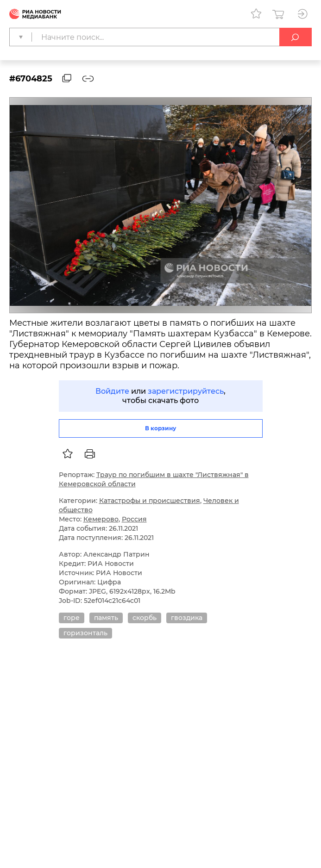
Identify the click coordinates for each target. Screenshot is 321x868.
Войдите (112, 391)
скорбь (145, 618)
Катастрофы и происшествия (150, 501)
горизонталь (85, 633)
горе (72, 618)
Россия (134, 519)
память (106, 618)
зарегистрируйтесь (186, 391)
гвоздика (187, 618)
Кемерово (101, 519)
